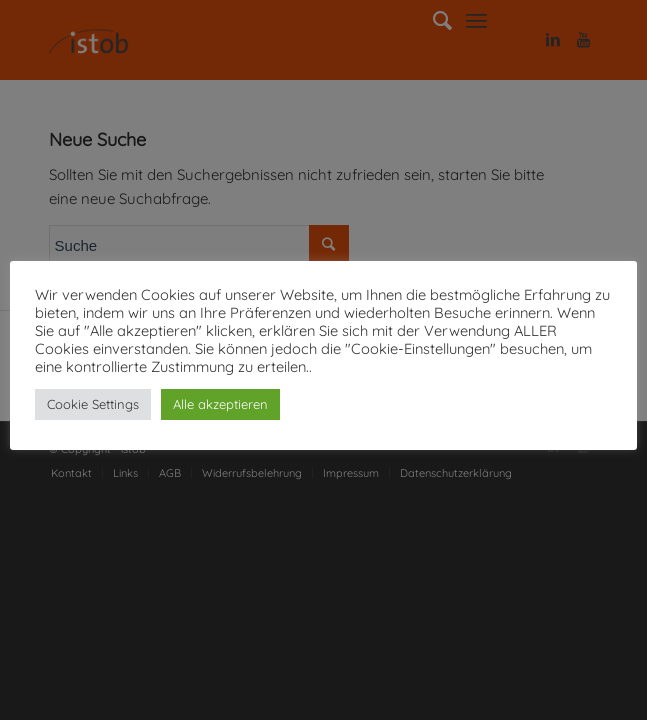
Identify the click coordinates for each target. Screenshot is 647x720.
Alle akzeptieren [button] (220, 404)
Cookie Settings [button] (93, 404)
